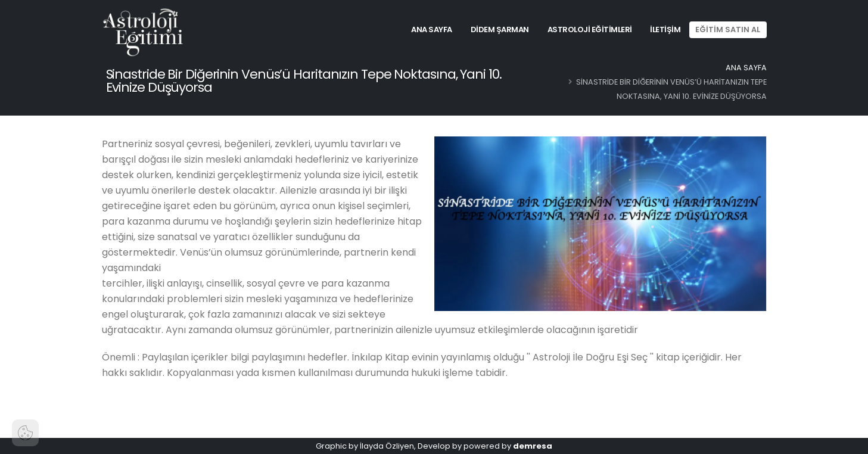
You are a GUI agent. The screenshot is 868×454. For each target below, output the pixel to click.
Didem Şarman (500, 29)
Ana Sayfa (432, 29)
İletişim (665, 29)
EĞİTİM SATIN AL (728, 29)
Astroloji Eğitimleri (590, 29)
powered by (508, 446)
